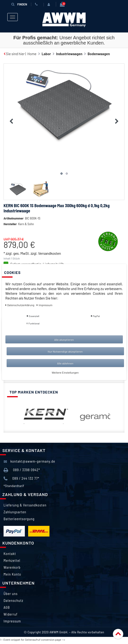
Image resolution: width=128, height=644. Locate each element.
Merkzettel (12, 560)
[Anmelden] (50, 4)
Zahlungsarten (15, 512)
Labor (46, 54)
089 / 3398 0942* (22, 470)
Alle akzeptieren (64, 340)
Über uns (11, 594)
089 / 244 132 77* (21, 479)
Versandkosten (49, 253)
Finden (19, 4)
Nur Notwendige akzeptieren (65, 351)
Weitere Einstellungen (65, 372)
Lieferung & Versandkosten (25, 505)
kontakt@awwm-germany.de (29, 462)
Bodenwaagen (99, 54)
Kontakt (10, 554)
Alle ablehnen (65, 363)
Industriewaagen (69, 54)
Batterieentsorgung (19, 519)
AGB (7, 607)
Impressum (12, 621)
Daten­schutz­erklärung (20, 305)
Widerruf (11, 614)
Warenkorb (12, 567)
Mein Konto (12, 574)
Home (32, 54)
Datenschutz (13, 600)
